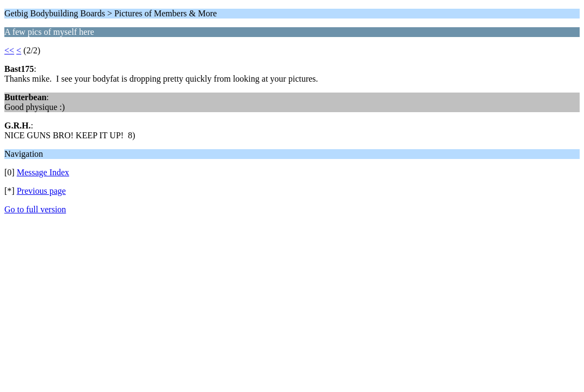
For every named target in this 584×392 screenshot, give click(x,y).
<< (9, 50)
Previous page (41, 191)
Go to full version (35, 209)
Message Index (43, 172)
